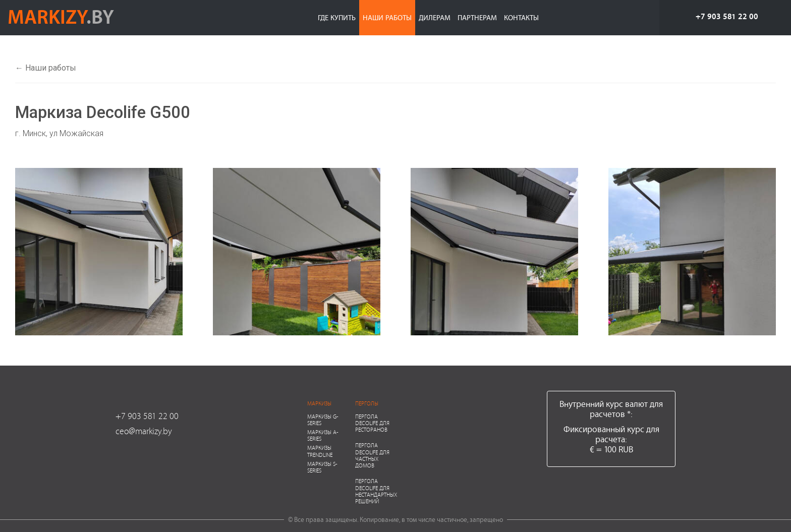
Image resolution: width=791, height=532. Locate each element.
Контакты (521, 17)
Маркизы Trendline (320, 451)
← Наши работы (46, 68)
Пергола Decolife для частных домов (372, 455)
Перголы (367, 403)
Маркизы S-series (322, 467)
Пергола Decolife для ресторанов (372, 423)
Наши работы (387, 17)
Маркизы (319, 403)
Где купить (337, 17)
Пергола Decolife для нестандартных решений (376, 491)
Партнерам (477, 17)
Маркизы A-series (323, 435)
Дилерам (435, 17)
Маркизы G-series (323, 420)
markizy (61, 16)
